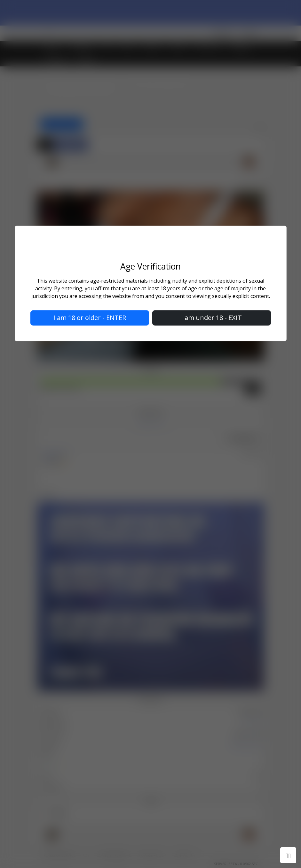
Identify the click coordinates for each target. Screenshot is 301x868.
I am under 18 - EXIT (211, 318)
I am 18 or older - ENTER (90, 318)
